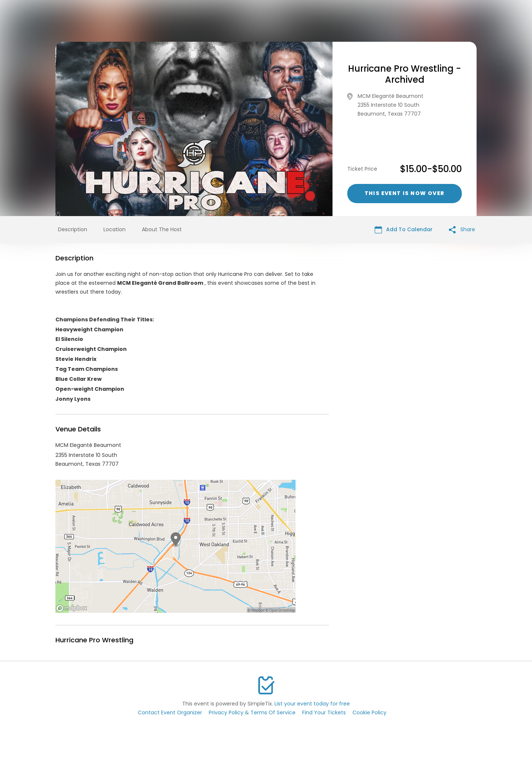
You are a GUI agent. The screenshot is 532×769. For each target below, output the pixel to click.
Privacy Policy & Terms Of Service (252, 712)
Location (115, 229)
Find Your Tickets (324, 712)
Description (73, 229)
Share (462, 230)
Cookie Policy (369, 712)
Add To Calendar (404, 230)
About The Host (162, 229)
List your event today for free (312, 704)
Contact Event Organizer (170, 712)
